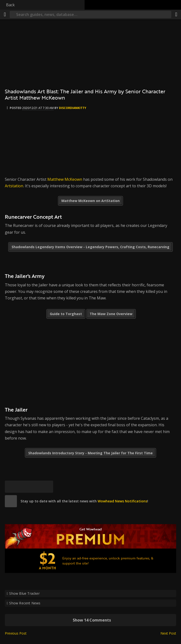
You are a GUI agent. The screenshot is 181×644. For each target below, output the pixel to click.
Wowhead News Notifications (122, 501)
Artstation (14, 186)
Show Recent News (25, 603)
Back (10, 5)
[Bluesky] (11, 487)
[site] (11, 501)
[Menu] (5, 14)
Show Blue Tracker (24, 593)
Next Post (168, 633)
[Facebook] (23, 487)
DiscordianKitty (73, 108)
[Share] (176, 14)
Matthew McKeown (65, 179)
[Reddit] (35, 487)
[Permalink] (47, 487)
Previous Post (16, 633)
